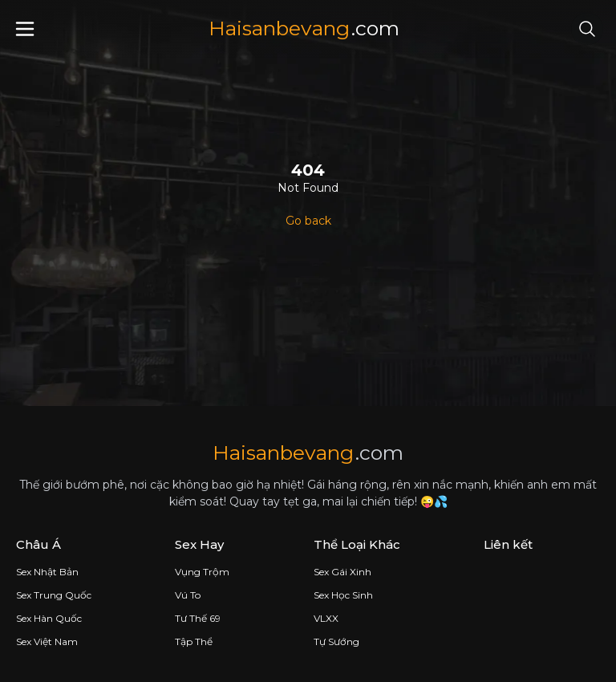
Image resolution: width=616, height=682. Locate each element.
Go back (308, 221)
